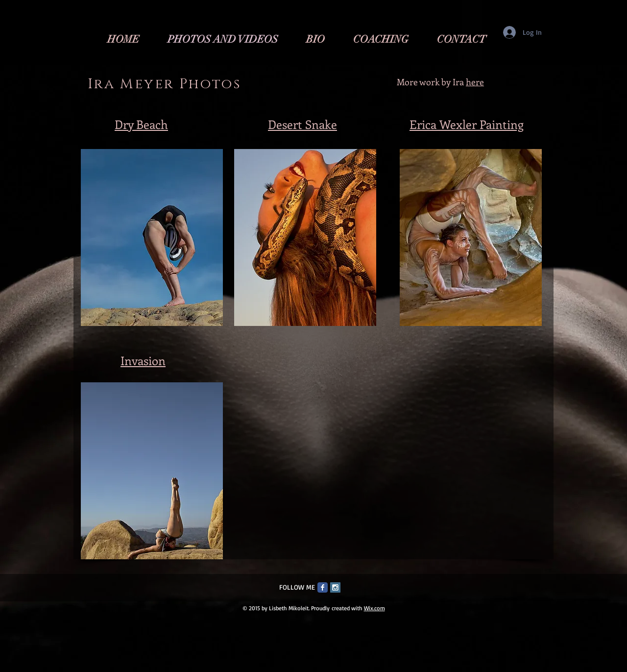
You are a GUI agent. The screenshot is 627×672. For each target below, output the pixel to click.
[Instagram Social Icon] (335, 587)
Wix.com (374, 608)
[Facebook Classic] (323, 587)
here (475, 82)
